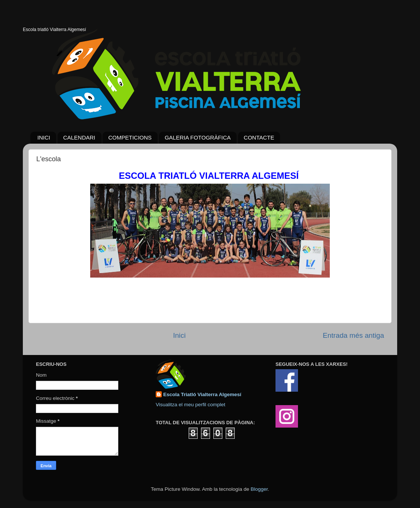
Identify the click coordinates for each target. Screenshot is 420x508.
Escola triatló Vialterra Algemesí (54, 30)
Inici (179, 335)
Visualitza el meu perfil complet (191, 405)
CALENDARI (79, 137)
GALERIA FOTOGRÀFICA (198, 137)
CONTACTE (259, 137)
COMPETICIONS (130, 137)
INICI (44, 137)
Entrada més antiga (353, 335)
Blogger (259, 489)
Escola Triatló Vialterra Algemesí (202, 394)
